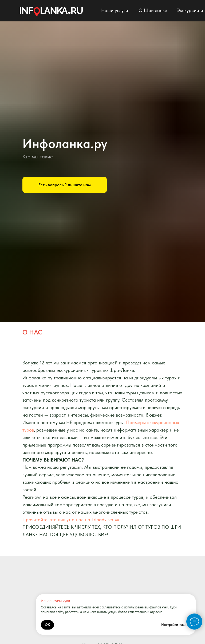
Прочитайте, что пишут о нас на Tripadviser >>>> (71, 519)
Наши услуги (115, 10)
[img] (51, 12)
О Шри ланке (153, 10)
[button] (65, 185)
